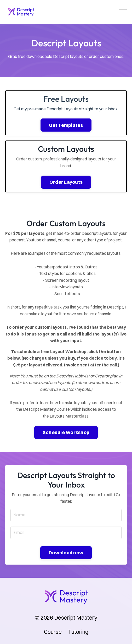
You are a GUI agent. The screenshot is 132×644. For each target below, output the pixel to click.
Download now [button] (66, 553)
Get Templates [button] (66, 125)
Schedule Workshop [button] (66, 432)
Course (53, 632)
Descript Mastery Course (46, 409)
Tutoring (78, 632)
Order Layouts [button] (66, 182)
